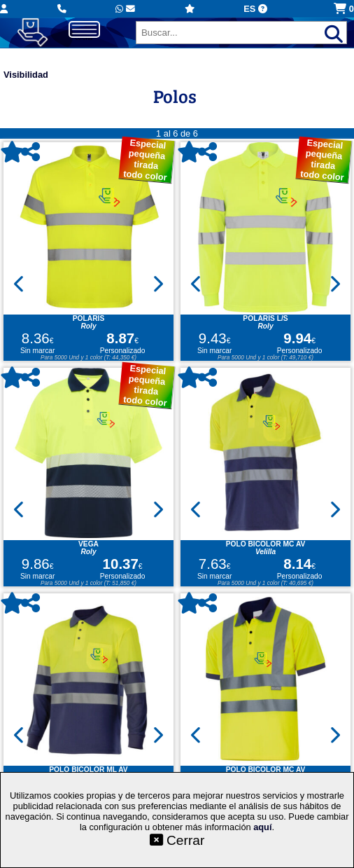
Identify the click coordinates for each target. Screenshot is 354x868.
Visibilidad (26, 75)
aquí (262, 827)
